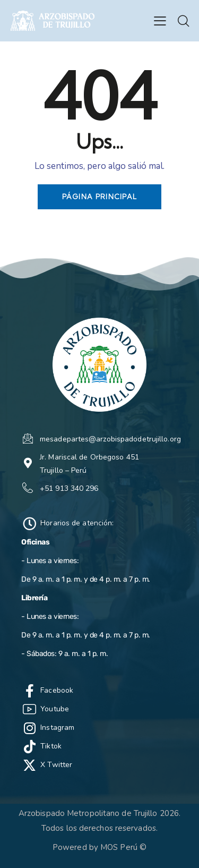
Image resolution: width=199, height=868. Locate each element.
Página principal (100, 197)
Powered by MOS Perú (95, 847)
